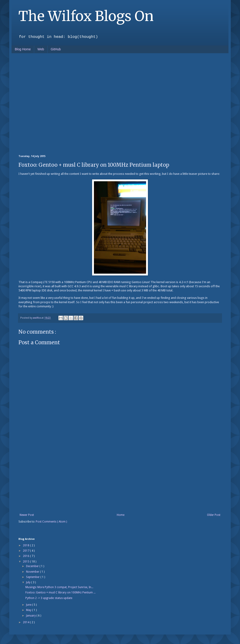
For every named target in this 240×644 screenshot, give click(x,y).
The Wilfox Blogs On (86, 16)
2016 (26, 556)
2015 (26, 562)
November (33, 572)
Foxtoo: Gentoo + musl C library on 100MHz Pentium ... (60, 593)
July (29, 582)
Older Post (214, 515)
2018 (26, 545)
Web (41, 49)
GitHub (56, 49)
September (33, 577)
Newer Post (27, 515)
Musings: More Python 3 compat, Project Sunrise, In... (59, 587)
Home (121, 515)
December (33, 566)
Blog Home (23, 49)
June (29, 605)
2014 (26, 622)
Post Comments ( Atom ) (51, 522)
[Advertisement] (43, 104)
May (29, 610)
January (31, 616)
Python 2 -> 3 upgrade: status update (49, 598)
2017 (26, 551)
